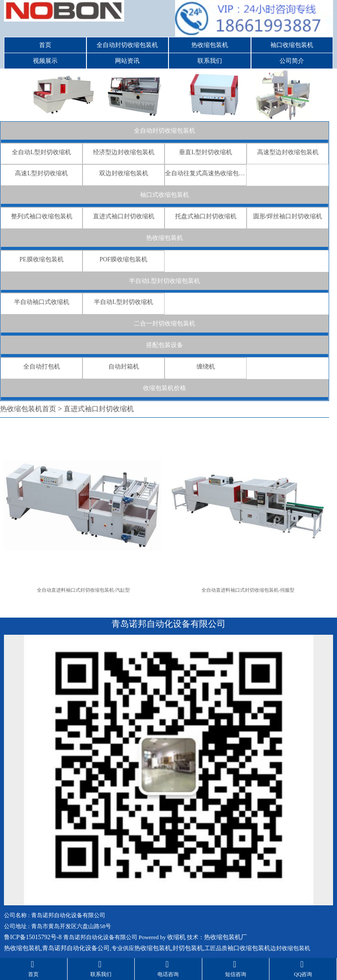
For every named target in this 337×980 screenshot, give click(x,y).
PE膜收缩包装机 (41, 259)
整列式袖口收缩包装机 (42, 216)
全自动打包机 (42, 367)
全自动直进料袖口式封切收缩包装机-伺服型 (248, 590)
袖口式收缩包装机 (165, 195)
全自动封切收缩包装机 (127, 45)
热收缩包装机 (210, 45)
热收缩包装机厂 (226, 937)
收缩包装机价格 (165, 388)
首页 (45, 45)
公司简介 (292, 61)
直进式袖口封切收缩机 (124, 216)
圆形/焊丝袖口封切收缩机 (288, 216)
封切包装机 (188, 948)
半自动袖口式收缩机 (42, 302)
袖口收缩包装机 (292, 45)
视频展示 (45, 61)
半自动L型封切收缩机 (124, 302)
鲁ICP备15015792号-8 (33, 937)
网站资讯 (127, 61)
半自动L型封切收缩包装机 (165, 281)
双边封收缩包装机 (124, 173)
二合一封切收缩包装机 (165, 324)
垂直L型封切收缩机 (206, 152)
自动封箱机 (124, 367)
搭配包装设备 (165, 345)
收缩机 (176, 937)
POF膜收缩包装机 (124, 259)
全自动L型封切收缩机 (41, 152)
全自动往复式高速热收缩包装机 (206, 173)
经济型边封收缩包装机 (124, 152)
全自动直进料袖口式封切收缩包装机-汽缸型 (84, 590)
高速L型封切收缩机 (41, 173)
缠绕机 (206, 367)
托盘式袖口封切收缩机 (206, 216)
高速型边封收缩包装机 (288, 152)
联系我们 (210, 61)
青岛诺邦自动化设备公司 (76, 948)
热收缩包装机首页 (28, 409)
